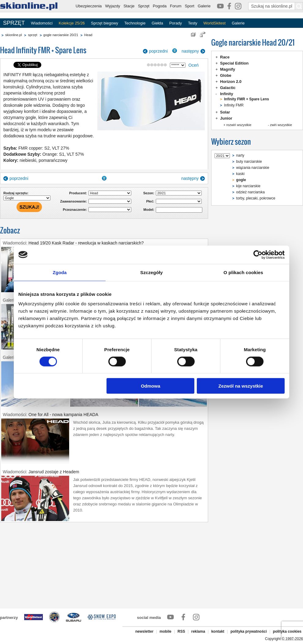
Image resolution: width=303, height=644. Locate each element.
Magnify (228, 69)
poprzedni (159, 51)
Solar (225, 112)
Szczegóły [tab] (151, 272)
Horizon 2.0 (231, 82)
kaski (240, 174)
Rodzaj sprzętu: (16, 193)
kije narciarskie (248, 186)
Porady (176, 23)
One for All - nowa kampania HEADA (63, 415)
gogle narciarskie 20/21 (61, 35)
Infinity (227, 94)
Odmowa (150, 386)
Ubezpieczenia (89, 6)
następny (190, 51)
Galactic (228, 88)
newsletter (144, 631)
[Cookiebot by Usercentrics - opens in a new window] (258, 255)
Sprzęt (144, 6)
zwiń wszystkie (281, 125)
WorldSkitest (215, 23)
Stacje (129, 6)
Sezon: (149, 193)
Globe (226, 75)
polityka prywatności (249, 631)
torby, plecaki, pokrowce (256, 198)
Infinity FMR (234, 105)
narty (240, 155)
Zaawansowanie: (74, 201)
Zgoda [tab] (60, 272)
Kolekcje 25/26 (72, 23)
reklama (198, 631)
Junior (226, 118)
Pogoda (160, 6)
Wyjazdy (112, 6)
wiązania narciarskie (253, 168)
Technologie (135, 23)
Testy (193, 23)
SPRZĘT (14, 23)
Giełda (157, 23)
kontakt (218, 631)
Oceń (194, 65)
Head (88, 35)
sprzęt (32, 35)
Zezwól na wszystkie (241, 386)
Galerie (204, 6)
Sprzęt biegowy (105, 23)
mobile (165, 631)
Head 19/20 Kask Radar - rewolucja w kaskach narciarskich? (86, 243)
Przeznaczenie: (75, 210)
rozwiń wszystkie (239, 125)
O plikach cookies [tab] (243, 272)
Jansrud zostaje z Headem (54, 472)
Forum (176, 6)
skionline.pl (13, 35)
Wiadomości (42, 23)
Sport (190, 6)
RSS (181, 631)
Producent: (78, 193)
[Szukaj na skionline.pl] (299, 6)
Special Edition (234, 63)
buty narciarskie (249, 162)
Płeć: (150, 201)
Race (225, 57)
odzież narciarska (251, 192)
